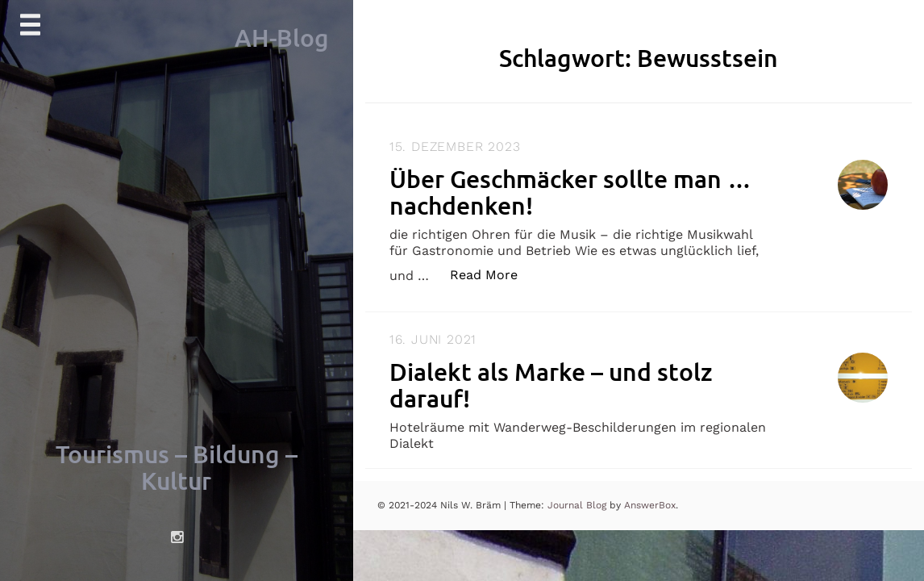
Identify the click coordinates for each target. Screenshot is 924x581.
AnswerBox (650, 505)
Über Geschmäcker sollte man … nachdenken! (570, 192)
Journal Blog (579, 505)
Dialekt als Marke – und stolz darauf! (551, 385)
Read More (492, 274)
